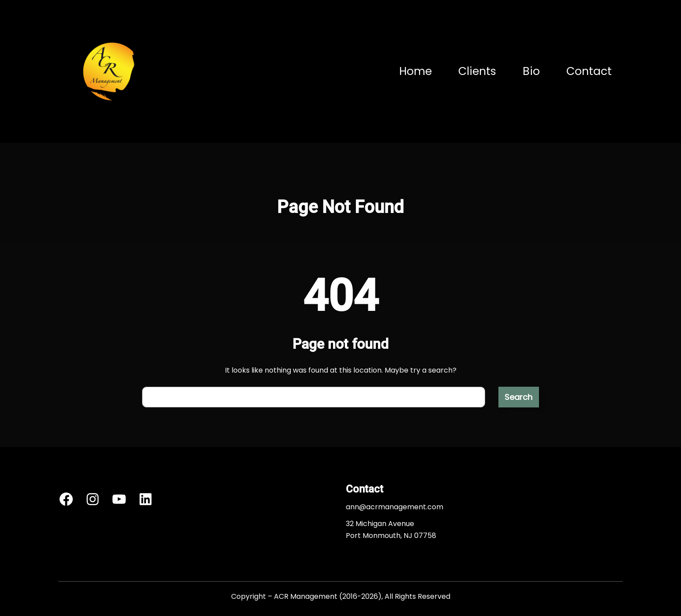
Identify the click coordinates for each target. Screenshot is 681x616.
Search (518, 397)
